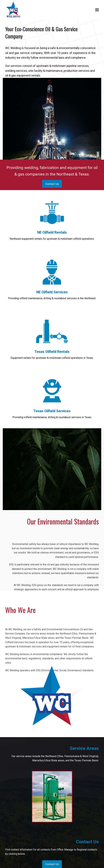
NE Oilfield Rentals (52, 232)
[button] (97, 10)
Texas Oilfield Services (52, 411)
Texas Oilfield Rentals (52, 352)
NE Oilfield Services (52, 292)
